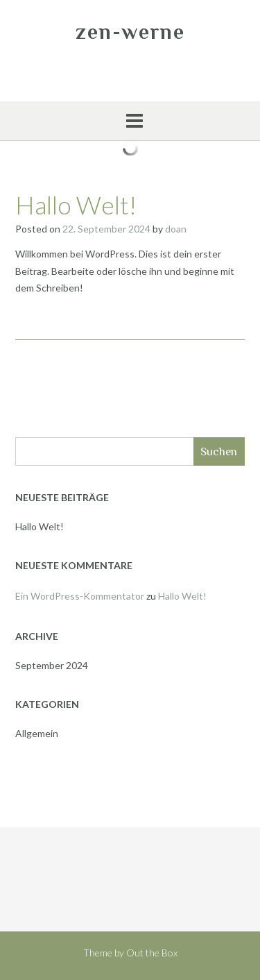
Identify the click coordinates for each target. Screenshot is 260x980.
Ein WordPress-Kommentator (80, 596)
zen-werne (130, 32)
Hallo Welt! (76, 205)
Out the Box (152, 953)
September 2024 (52, 665)
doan (176, 229)
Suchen (219, 451)
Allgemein (37, 733)
